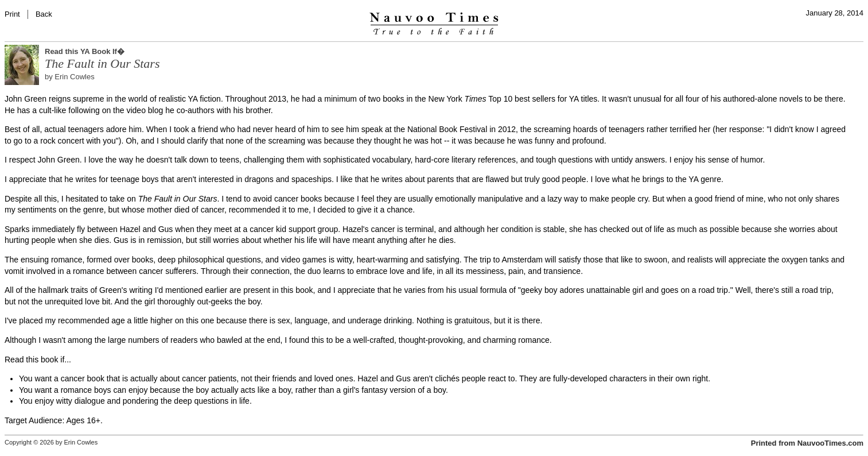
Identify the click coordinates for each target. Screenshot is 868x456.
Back (44, 14)
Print (12, 14)
